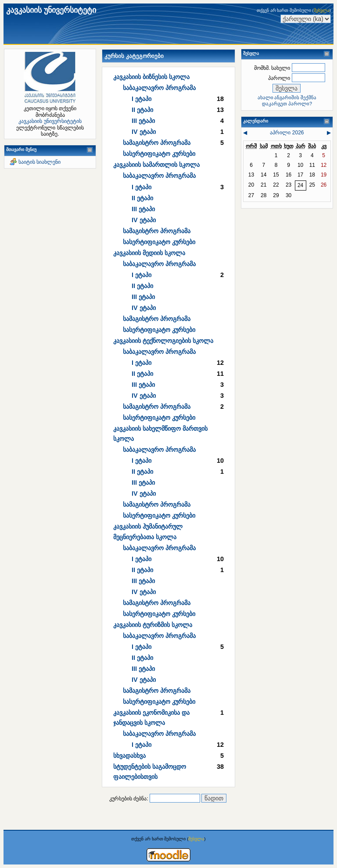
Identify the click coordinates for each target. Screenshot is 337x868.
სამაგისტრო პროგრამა (157, 143)
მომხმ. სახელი (272, 68)
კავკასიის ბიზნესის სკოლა (151, 77)
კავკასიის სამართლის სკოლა (156, 165)
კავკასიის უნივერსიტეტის (50, 121)
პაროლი (279, 78)
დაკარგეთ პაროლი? (287, 104)
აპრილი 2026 (287, 133)
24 (300, 185)
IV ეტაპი (144, 132)
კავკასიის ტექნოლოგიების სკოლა (163, 341)
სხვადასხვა (129, 756)
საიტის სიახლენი (39, 162)
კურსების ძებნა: (129, 799)
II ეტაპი (142, 110)
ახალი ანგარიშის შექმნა (287, 97)
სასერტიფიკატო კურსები (159, 154)
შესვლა (322, 10)
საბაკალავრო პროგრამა (159, 88)
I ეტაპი (142, 99)
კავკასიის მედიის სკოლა (149, 253)
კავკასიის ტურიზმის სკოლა (153, 625)
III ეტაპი (143, 121)
